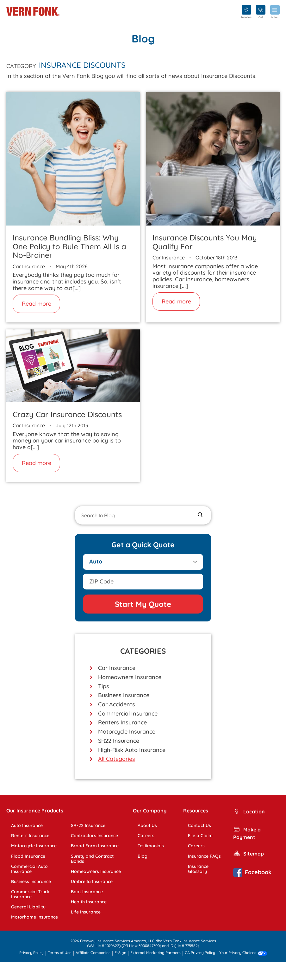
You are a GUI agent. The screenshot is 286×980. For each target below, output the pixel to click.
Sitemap (249, 854)
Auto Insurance (27, 825)
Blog (143, 856)
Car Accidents (117, 704)
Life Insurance (86, 912)
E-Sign (120, 953)
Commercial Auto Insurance (29, 869)
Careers (146, 836)
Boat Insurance (87, 892)
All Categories (117, 759)
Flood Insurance (28, 856)
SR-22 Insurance (88, 825)
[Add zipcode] (143, 582)
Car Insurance (117, 668)
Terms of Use (60, 953)
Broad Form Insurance (95, 846)
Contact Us (199, 825)
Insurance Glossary (198, 869)
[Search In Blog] (143, 515)
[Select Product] (143, 562)
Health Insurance (89, 902)
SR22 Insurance (119, 741)
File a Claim (200, 836)
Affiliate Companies (93, 953)
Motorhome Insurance (34, 917)
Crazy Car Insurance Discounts (67, 414)
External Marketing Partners (155, 953)
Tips (104, 686)
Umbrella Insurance (92, 881)
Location (249, 812)
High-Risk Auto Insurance (132, 750)
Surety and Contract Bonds (92, 859)
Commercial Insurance (128, 713)
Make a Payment (247, 833)
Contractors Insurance (94, 836)
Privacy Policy (31, 953)
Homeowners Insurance (130, 677)
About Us (147, 825)
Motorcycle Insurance (127, 732)
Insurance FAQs (204, 856)
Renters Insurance (122, 722)
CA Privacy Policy (200, 953)
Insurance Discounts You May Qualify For (205, 242)
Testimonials (151, 846)
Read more (37, 304)
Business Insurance (124, 695)
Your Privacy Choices (243, 953)
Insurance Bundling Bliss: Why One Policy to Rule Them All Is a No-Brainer (69, 246)
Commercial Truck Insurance (30, 894)
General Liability (28, 907)
